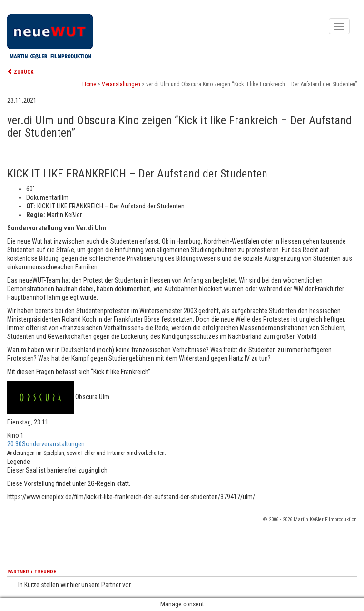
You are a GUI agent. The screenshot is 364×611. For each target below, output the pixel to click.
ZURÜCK (20, 72)
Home (89, 84)
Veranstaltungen (121, 84)
